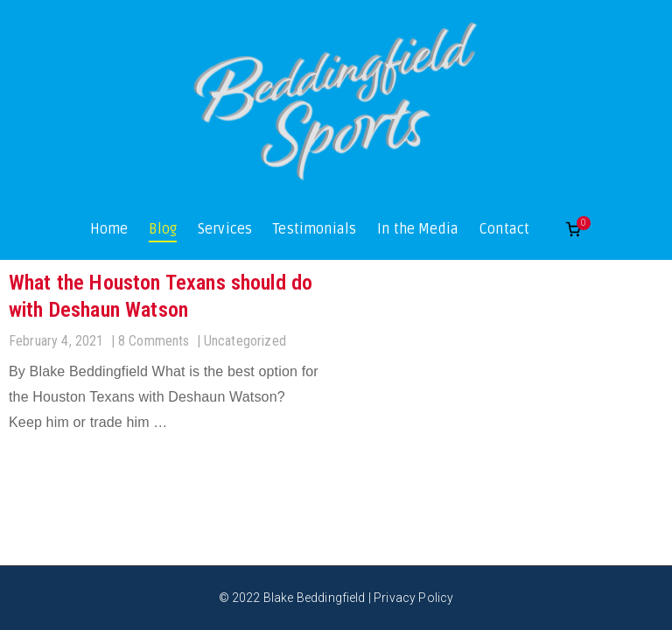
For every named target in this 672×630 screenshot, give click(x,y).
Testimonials (315, 229)
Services (225, 229)
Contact (504, 229)
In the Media (418, 229)
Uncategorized (245, 341)
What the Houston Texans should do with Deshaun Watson (161, 296)
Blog (163, 229)
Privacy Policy (413, 598)
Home (109, 229)
